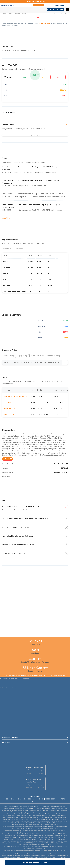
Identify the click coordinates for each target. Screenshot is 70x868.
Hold (41, 77)
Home (4, 14)
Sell (58, 77)
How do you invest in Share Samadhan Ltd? (19, 545)
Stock (10, 14)
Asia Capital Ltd (9, 414)
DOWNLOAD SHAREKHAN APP (36, 2)
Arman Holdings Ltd (11, 408)
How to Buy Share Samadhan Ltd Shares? (18, 536)
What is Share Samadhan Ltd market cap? (18, 527)
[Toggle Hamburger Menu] (68, 10)
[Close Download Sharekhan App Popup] (68, 2)
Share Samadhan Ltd (20, 14)
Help (46, 5)
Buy (25, 77)
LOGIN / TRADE (60, 5)
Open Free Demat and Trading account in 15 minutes (35, 866)
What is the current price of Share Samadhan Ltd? (21, 506)
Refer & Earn (51, 5)
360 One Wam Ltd (10, 402)
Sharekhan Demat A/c (44, 23)
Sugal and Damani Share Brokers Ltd (16, 396)
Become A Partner (39, 5)
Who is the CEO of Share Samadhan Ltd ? (18, 553)
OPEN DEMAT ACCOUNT (55, 10)
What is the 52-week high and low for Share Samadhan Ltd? (25, 518)
